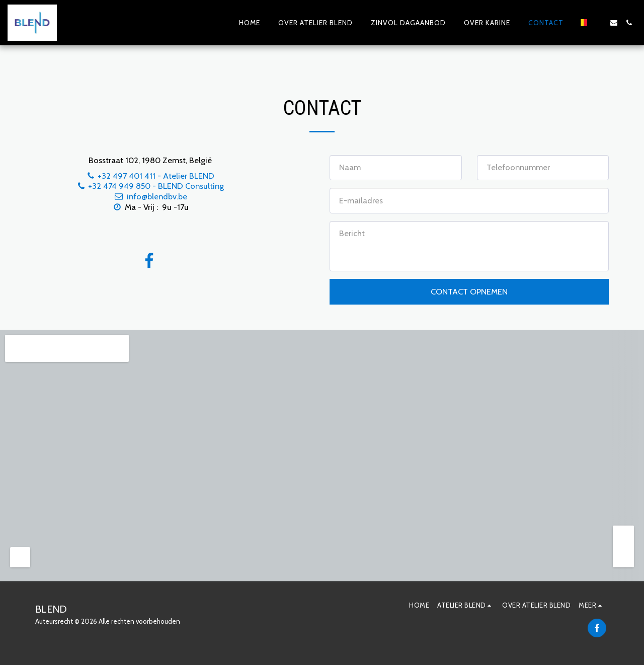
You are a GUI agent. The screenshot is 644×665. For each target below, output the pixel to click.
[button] (599, 23)
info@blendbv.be (150, 196)
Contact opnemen (469, 291)
